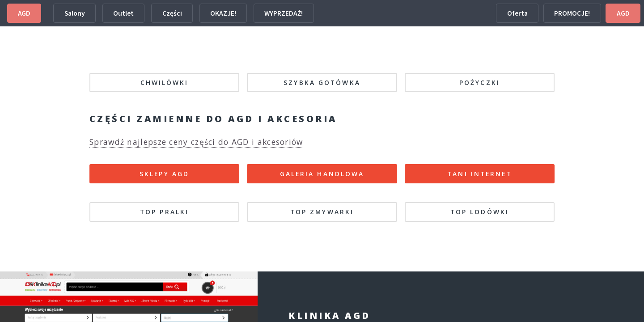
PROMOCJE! (572, 13)
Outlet (123, 13)
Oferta (517, 13)
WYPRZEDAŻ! (284, 13)
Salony (75, 13)
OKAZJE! (223, 13)
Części (172, 13)
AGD (24, 13)
